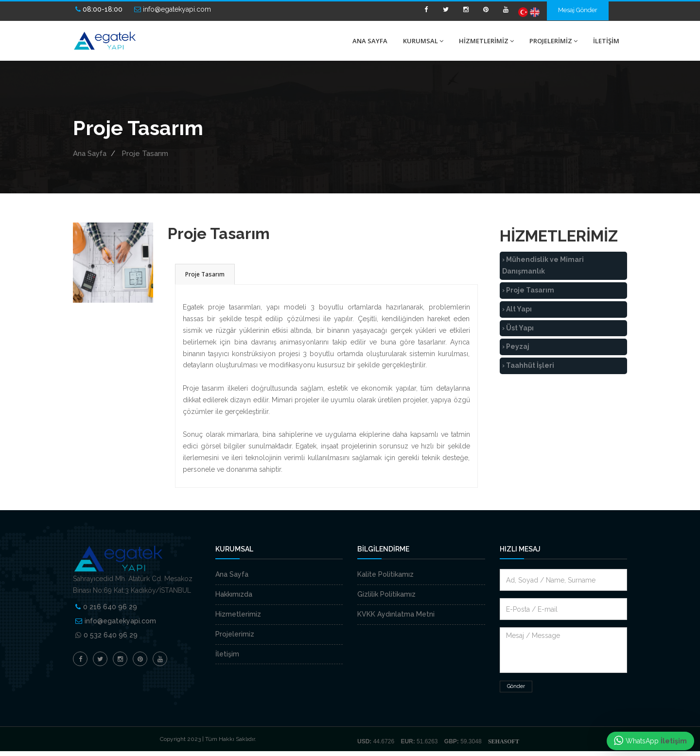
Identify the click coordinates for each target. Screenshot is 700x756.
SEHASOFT (504, 741)
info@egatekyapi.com (120, 621)
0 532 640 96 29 (111, 635)
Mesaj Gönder (578, 10)
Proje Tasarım (145, 154)
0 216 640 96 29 (110, 607)
